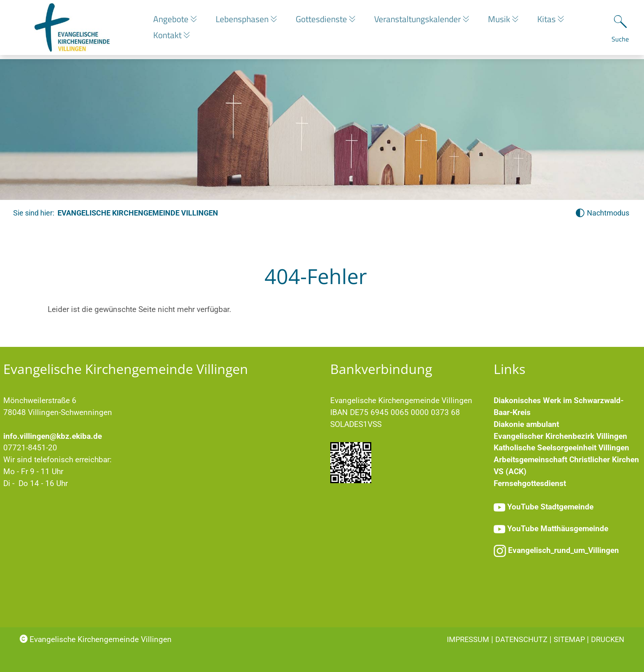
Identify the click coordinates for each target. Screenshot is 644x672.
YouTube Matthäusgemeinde (558, 529)
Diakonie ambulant (526, 424)
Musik (509, 21)
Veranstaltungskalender (425, 21)
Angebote (172, 21)
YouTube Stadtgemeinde (550, 507)
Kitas (558, 21)
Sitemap (569, 639)
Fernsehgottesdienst (530, 483)
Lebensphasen (245, 21)
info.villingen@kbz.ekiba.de (53, 436)
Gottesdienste (327, 21)
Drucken (608, 639)
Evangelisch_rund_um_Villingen (563, 550)
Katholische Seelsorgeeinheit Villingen (561, 448)
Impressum (468, 639)
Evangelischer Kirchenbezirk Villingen (560, 436)
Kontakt (168, 37)
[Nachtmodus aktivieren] (602, 213)
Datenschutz (521, 639)
